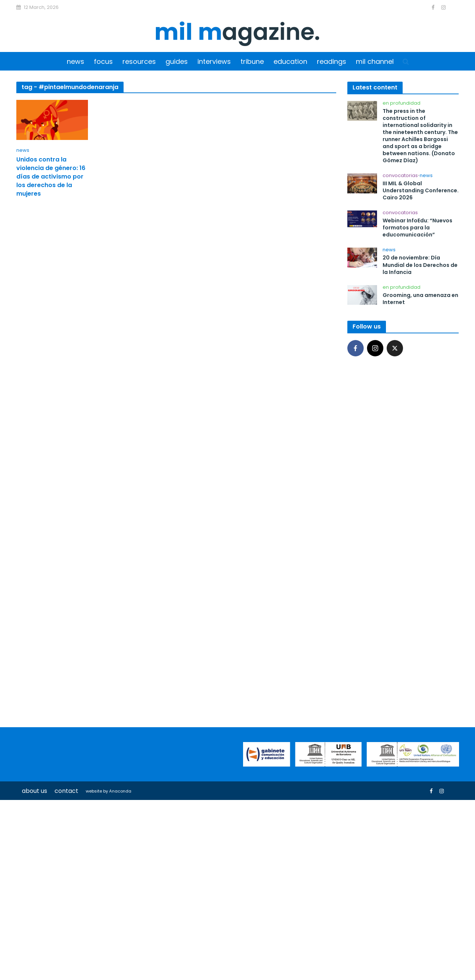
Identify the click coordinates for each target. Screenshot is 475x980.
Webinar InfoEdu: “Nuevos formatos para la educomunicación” (417, 228)
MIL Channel (375, 61)
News (76, 61)
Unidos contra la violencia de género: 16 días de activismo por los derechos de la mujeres (51, 177)
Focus (103, 61)
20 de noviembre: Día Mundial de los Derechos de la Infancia (420, 265)
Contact (66, 791)
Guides (177, 61)
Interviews (214, 61)
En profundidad (402, 103)
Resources (139, 61)
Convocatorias (400, 176)
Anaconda (120, 791)
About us (35, 791)
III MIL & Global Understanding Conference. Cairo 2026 (421, 191)
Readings (332, 61)
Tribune (252, 61)
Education (290, 61)
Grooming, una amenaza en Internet (420, 299)
